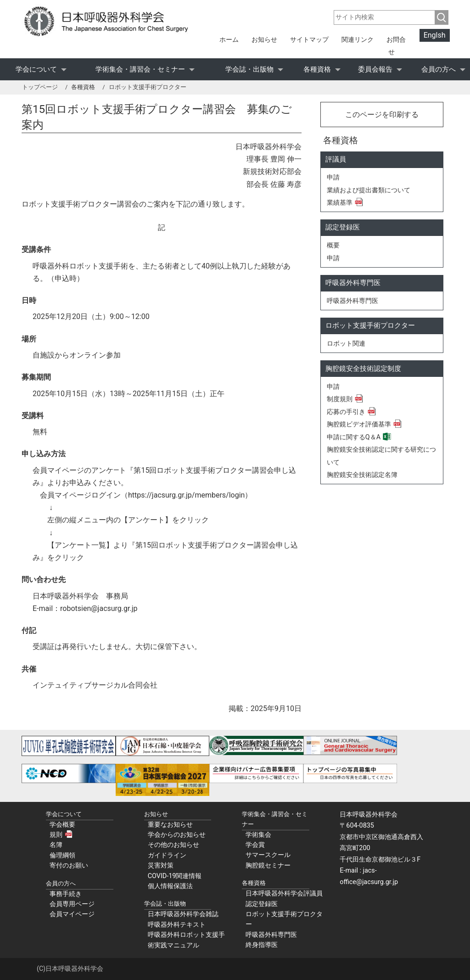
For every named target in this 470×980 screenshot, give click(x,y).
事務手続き (66, 894)
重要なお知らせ (170, 825)
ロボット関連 (346, 344)
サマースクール (268, 855)
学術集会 (258, 835)
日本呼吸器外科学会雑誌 (183, 914)
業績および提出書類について (369, 190)
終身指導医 (262, 945)
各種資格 (317, 69)
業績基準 (340, 203)
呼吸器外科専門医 (352, 301)
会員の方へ (439, 69)
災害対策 (161, 865)
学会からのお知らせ (177, 835)
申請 (333, 177)
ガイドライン (167, 855)
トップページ (40, 87)
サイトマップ (309, 40)
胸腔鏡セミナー (268, 865)
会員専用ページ (72, 904)
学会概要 (62, 825)
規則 (56, 835)
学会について (36, 69)
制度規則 (340, 399)
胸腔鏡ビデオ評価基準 (359, 424)
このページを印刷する (382, 115)
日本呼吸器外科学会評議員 (284, 893)
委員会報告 (375, 69)
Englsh (435, 36)
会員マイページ (72, 914)
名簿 (56, 845)
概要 (333, 245)
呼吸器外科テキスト (177, 925)
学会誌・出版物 (249, 69)
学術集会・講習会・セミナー (140, 69)
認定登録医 (262, 904)
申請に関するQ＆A (354, 437)
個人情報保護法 (170, 886)
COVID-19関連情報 (175, 876)
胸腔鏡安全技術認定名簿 (362, 475)
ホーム (229, 40)
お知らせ (264, 40)
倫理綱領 (62, 855)
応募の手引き (346, 412)
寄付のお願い (69, 865)
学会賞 (255, 845)
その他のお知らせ (173, 845)
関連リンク (358, 40)
